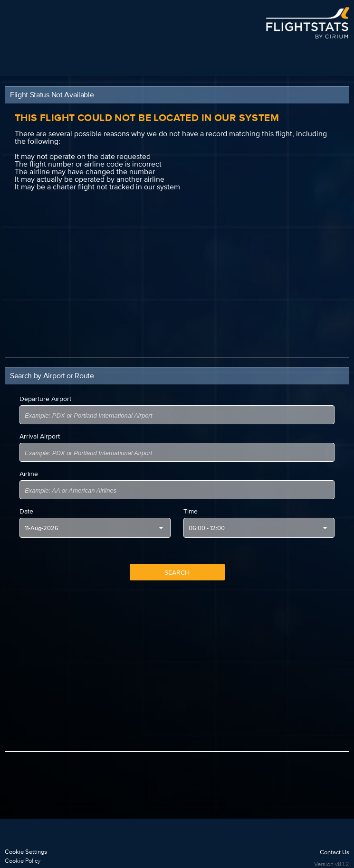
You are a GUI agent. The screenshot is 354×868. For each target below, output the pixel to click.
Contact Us (335, 852)
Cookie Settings (26, 852)
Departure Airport (45, 399)
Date (26, 511)
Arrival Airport (40, 436)
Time (191, 511)
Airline (29, 474)
